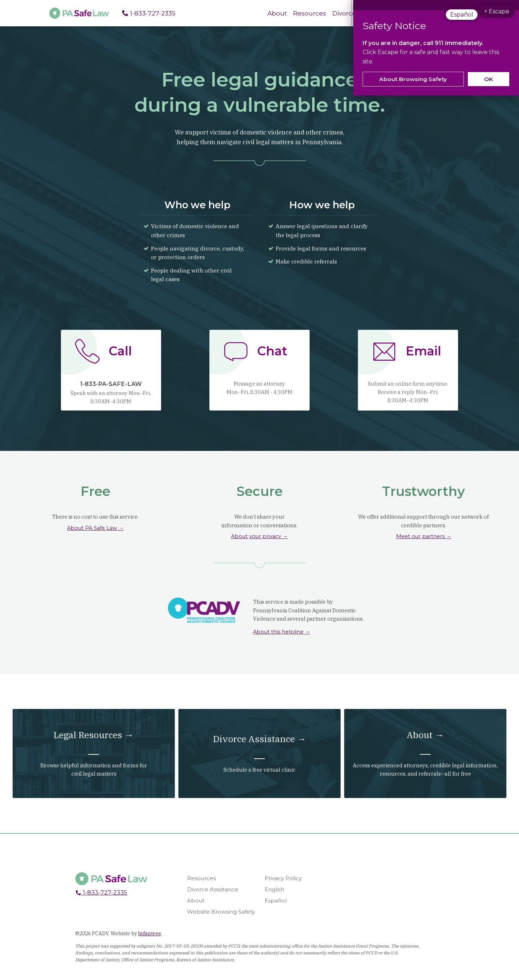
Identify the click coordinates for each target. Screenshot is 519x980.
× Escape (499, 16)
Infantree (150, 939)
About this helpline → (282, 633)
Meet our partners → (424, 537)
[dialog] (436, 48)
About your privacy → (259, 537)
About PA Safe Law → (96, 529)
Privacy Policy (283, 884)
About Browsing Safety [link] (413, 79)
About (273, 13)
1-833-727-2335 (151, 13)
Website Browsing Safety (221, 917)
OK (489, 79)
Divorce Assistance (213, 895)
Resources (307, 13)
